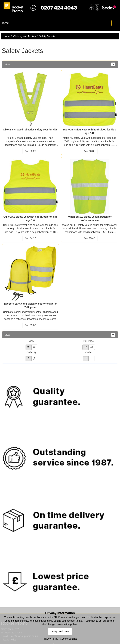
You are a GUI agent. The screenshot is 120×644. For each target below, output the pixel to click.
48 (92, 347)
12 (86, 347)
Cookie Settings (69, 639)
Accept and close (60, 632)
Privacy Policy (50, 639)
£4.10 (30, 238)
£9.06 (30, 325)
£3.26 (30, 151)
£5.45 (90, 238)
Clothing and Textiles (25, 36)
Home (7, 36)
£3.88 (90, 151)
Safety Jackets (47, 36)
